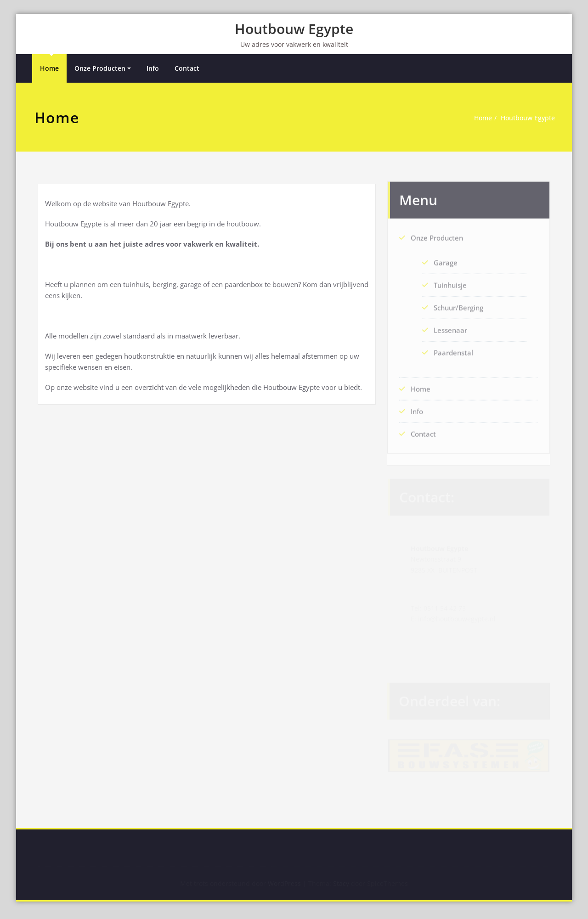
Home (49, 69)
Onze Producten (100, 69)
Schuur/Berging (458, 304)
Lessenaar (450, 327)
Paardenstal (453, 350)
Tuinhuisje (450, 282)
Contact (187, 69)
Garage (446, 259)
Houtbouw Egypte (294, 29)
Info (153, 69)
